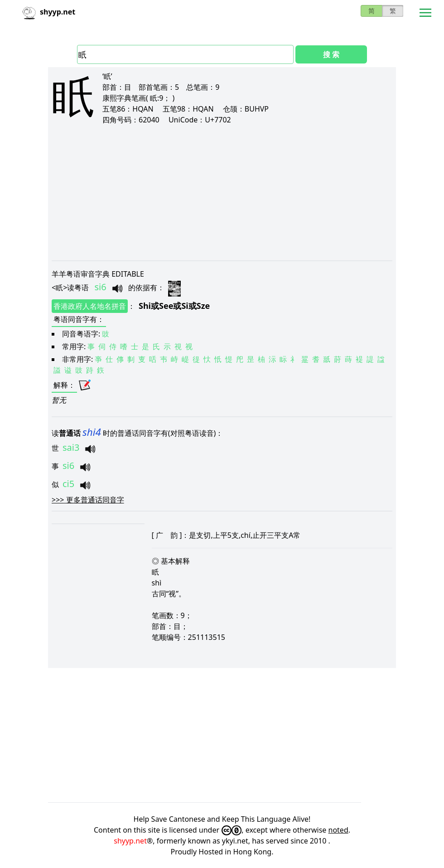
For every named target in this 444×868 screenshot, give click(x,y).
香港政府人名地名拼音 (90, 306)
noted (338, 830)
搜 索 (331, 54)
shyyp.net (130, 841)
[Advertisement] (222, 192)
